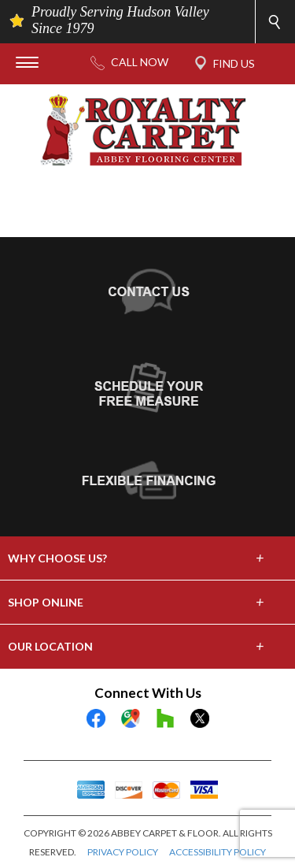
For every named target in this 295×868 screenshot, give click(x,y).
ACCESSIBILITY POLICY (218, 852)
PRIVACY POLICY (123, 852)
